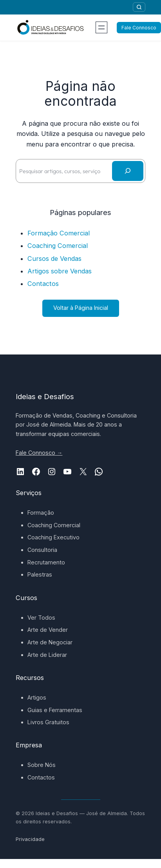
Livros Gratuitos (48, 722)
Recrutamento (46, 562)
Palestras (40, 574)
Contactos (43, 284)
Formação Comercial (59, 233)
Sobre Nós (42, 765)
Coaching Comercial (58, 246)
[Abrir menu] (101, 27)
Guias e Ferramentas (55, 710)
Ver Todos (41, 618)
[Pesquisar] (139, 7)
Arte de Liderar (47, 655)
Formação (41, 513)
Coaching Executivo (53, 537)
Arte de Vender (48, 630)
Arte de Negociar (50, 642)
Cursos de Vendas (54, 259)
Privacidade (30, 839)
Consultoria (42, 550)
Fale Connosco (139, 28)
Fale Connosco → (39, 453)
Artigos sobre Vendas (60, 271)
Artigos (37, 697)
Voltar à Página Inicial (81, 308)
